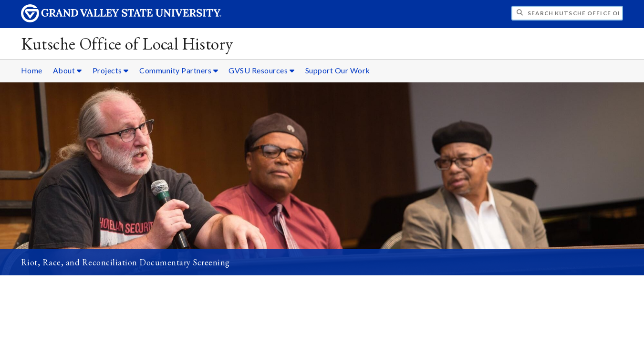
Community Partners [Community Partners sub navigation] (179, 70)
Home (32, 70)
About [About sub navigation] (68, 70)
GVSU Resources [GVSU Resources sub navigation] (261, 70)
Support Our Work (338, 70)
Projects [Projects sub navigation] (111, 70)
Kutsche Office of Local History (127, 44)
